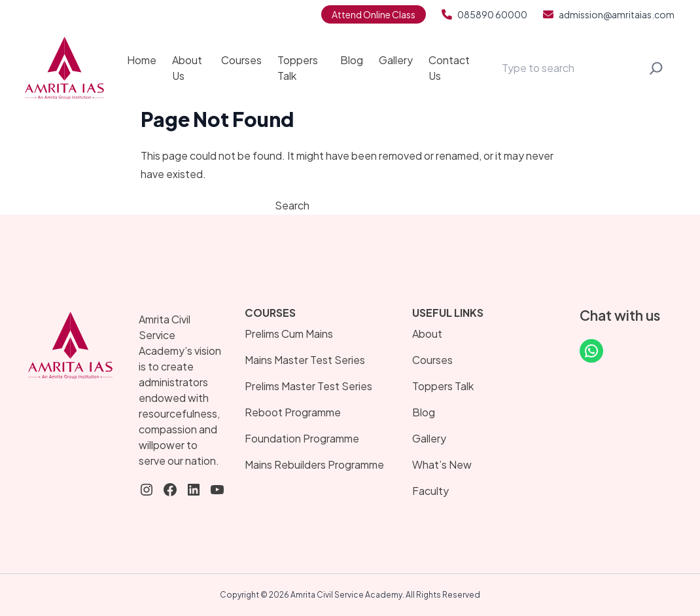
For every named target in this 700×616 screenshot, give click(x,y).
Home (142, 60)
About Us (187, 68)
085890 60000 (484, 14)
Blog (352, 60)
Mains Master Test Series (305, 360)
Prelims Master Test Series (308, 386)
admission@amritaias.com (609, 14)
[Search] (656, 68)
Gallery (396, 60)
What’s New (442, 464)
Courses (241, 60)
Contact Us (449, 68)
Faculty (430, 491)
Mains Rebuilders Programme (314, 464)
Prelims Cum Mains (289, 334)
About (427, 334)
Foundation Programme (302, 438)
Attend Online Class (374, 14)
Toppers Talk (298, 68)
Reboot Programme (293, 412)
